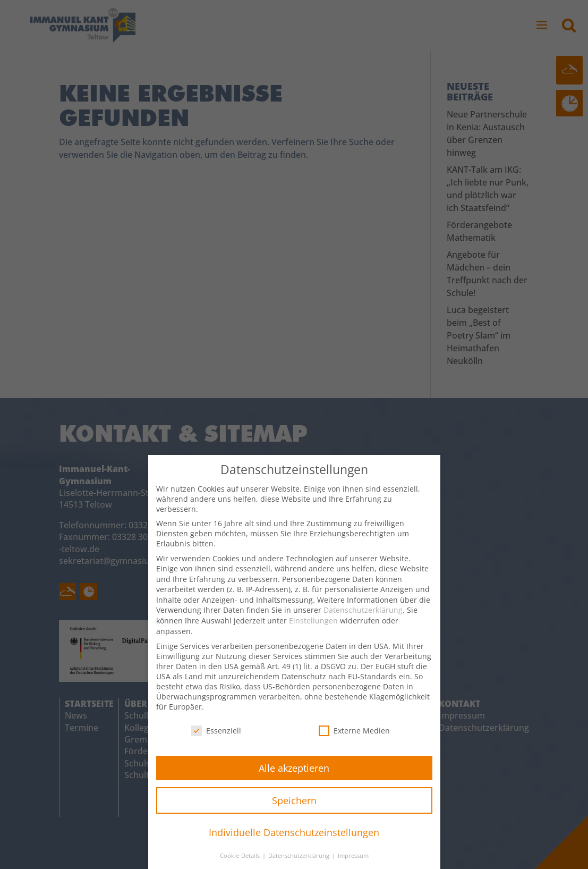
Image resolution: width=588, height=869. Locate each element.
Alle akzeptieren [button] (294, 778)
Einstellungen (313, 631)
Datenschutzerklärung (363, 620)
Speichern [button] (294, 810)
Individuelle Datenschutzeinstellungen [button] (294, 842)
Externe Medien (354, 741)
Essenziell (216, 741)
